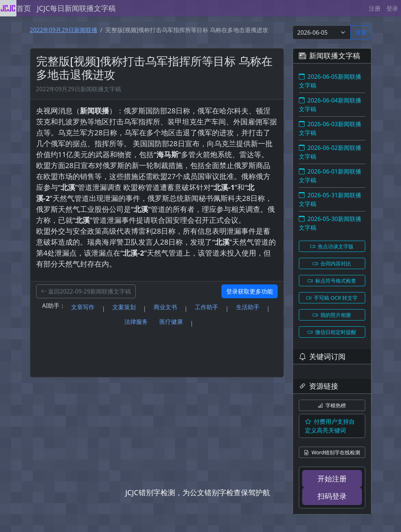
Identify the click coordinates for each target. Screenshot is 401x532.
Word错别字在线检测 (332, 452)
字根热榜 (332, 405)
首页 (24, 8)
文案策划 (124, 307)
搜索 (361, 32)
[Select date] (322, 32)
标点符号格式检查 (332, 281)
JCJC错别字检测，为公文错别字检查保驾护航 (197, 492)
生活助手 (248, 307)
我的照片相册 (332, 315)
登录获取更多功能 (250, 291)
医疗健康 (171, 322)
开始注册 (332, 479)
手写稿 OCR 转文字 (332, 298)
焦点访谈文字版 (332, 246)
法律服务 (136, 322)
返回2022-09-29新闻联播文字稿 (86, 291)
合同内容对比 (332, 263)
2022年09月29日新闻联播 (64, 30)
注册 (375, 8)
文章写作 (83, 307)
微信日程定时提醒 (332, 332)
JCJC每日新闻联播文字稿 (76, 8)
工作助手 (207, 307)
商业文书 (165, 307)
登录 (392, 8)
